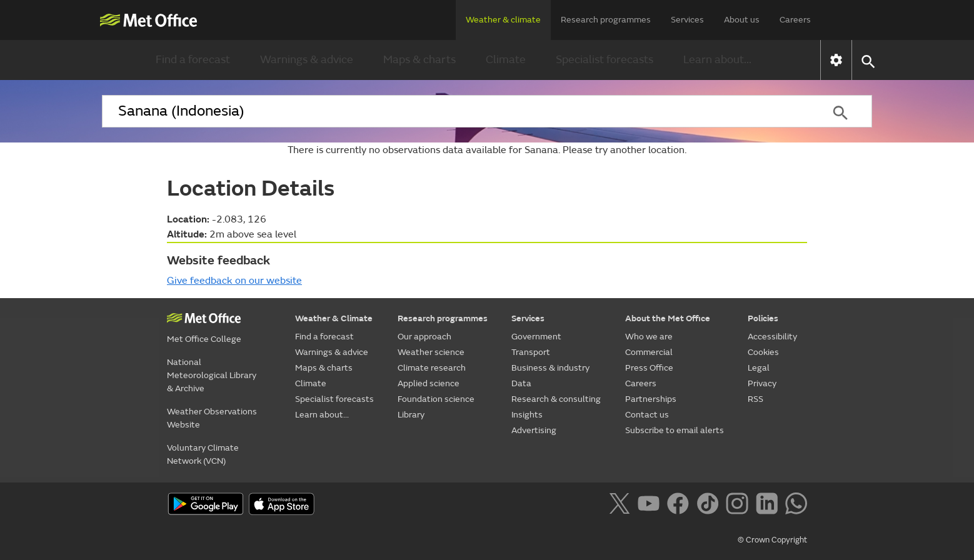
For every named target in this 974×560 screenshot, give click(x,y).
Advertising (534, 430)
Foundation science (436, 399)
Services (687, 20)
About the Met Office (668, 318)
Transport (531, 352)
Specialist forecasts (605, 60)
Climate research (432, 368)
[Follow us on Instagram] (739, 506)
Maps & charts (419, 60)
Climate (506, 60)
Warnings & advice (307, 60)
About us (742, 20)
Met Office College (204, 339)
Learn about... (717, 60)
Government (536, 337)
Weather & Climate (334, 318)
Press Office (649, 368)
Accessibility (772, 337)
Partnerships (651, 399)
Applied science (429, 383)
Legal (759, 368)
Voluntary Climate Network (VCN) (203, 454)
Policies (763, 318)
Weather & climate (503, 20)
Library (411, 415)
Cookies (763, 352)
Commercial (649, 352)
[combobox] (455, 111)
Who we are (649, 337)
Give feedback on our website (234, 281)
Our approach (424, 337)
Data (521, 383)
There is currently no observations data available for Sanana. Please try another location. (487, 150)
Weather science (431, 352)
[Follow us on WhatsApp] (796, 506)
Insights (527, 415)
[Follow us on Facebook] (680, 506)
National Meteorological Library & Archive (212, 375)
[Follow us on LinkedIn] (769, 506)
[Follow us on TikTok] (710, 506)
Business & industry (550, 368)
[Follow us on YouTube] (651, 506)
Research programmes (606, 20)
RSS (756, 399)
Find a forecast (193, 60)
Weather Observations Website (212, 418)
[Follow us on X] (622, 506)
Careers (795, 20)
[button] (867, 60)
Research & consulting (556, 399)
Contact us (647, 415)
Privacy (762, 383)
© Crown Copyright (772, 540)
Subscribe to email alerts (675, 430)
